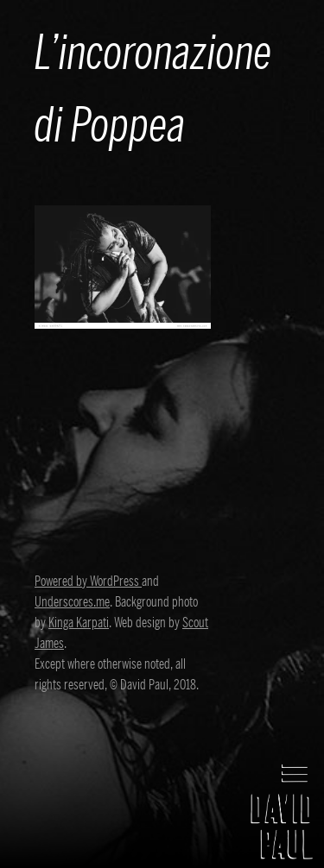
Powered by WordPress (88, 582)
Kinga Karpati (79, 623)
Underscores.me (72, 602)
